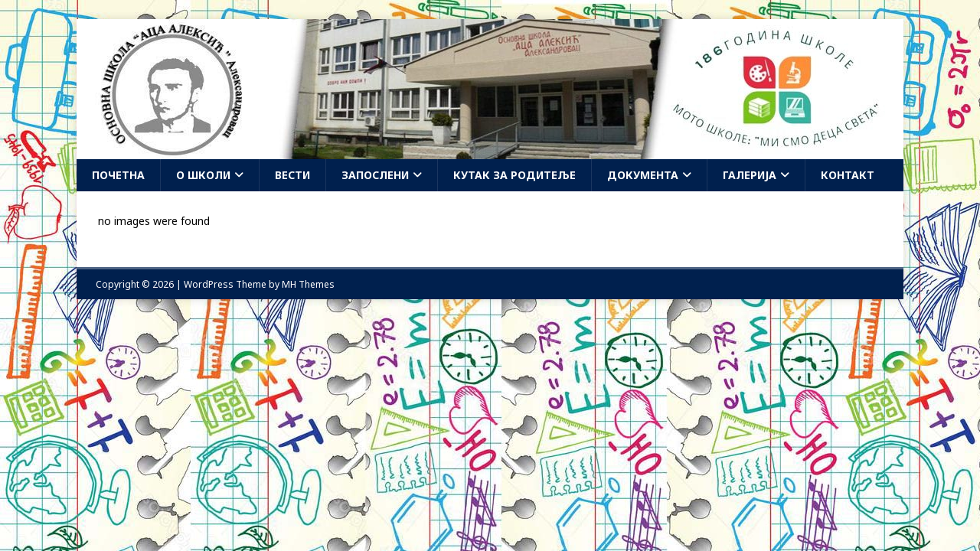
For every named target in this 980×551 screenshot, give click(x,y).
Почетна (118, 175)
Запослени (375, 175)
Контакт (848, 175)
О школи (203, 175)
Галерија (750, 175)
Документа (643, 175)
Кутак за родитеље (514, 175)
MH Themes (308, 284)
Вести (292, 175)
